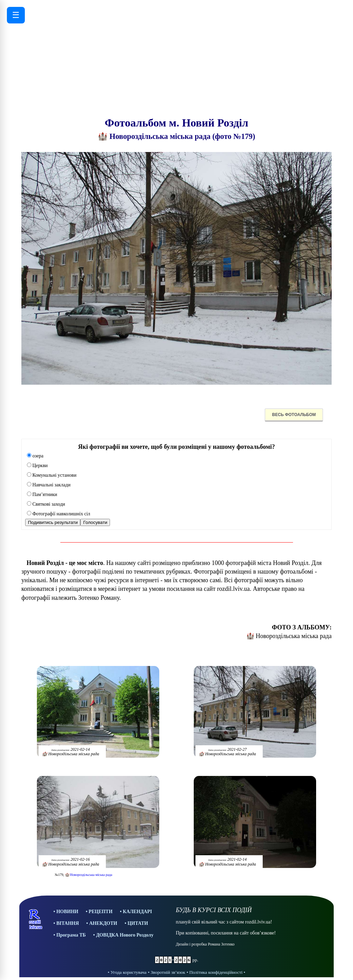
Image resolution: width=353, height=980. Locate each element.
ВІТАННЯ (67, 923)
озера (35, 456)
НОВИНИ (67, 912)
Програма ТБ (71, 935)
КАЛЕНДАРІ (137, 912)
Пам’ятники (42, 494)
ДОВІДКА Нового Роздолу (125, 935)
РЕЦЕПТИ (100, 912)
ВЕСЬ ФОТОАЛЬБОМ (294, 415)
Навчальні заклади (49, 485)
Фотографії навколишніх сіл (59, 514)
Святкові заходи (46, 504)
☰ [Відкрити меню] (16, 15)
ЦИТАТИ (138, 923)
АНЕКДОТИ (103, 923)
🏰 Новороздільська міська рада (89, 875)
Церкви (37, 466)
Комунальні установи (52, 475)
